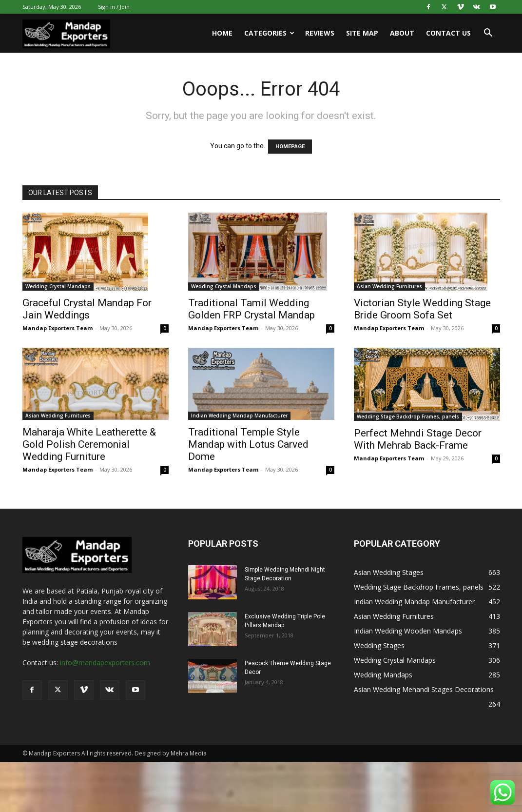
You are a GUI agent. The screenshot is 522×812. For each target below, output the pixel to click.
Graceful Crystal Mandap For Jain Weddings (87, 309)
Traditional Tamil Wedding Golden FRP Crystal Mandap (251, 309)
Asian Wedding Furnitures (389, 286)
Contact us (448, 33)
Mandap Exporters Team (58, 328)
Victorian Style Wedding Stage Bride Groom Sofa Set (422, 309)
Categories (269, 33)
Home (222, 33)
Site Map (362, 33)
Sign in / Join (114, 7)
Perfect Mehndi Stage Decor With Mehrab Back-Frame (418, 439)
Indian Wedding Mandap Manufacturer (239, 416)
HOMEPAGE (290, 147)
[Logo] (66, 33)
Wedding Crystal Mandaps (58, 286)
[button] (488, 34)
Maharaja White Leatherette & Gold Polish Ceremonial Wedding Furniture (89, 444)
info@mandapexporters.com (105, 663)
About (402, 33)
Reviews (320, 33)
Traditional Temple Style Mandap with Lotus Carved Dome (248, 444)
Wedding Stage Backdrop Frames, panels (408, 416)
